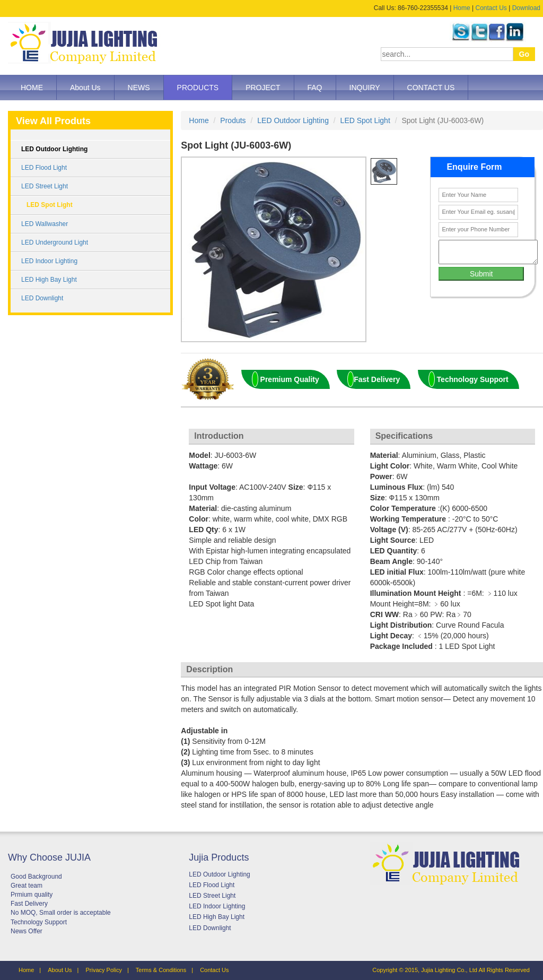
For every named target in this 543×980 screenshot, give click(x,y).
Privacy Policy (103, 970)
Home (462, 8)
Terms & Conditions (161, 970)
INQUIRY (365, 88)
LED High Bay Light (49, 280)
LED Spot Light (50, 205)
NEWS (139, 88)
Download (526, 8)
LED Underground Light (55, 242)
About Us (85, 88)
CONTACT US (431, 88)
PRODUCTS (198, 88)
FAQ (315, 88)
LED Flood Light (44, 168)
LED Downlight (42, 298)
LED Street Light (45, 186)
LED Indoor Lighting (49, 261)
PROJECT (263, 88)
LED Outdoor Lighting (54, 149)
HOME (32, 88)
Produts (233, 120)
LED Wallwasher (45, 224)
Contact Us (491, 8)
